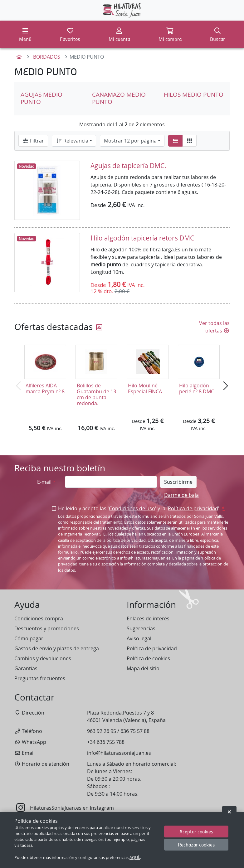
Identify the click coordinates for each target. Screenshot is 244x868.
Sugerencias (141, 628)
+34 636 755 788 (106, 742)
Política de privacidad (193, 508)
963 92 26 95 (102, 731)
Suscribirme (178, 482)
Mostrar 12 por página (130, 141)
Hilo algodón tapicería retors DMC (142, 238)
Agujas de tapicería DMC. (128, 166)
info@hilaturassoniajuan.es (145, 558)
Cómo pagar (29, 638)
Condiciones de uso (132, 508)
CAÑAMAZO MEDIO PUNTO (119, 98)
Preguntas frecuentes (40, 678)
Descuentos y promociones (47, 628)
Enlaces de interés (148, 618)
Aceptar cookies (196, 831)
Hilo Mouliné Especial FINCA (145, 388)
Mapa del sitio (143, 668)
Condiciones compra (39, 618)
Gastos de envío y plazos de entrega (57, 648)
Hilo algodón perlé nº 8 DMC (197, 388)
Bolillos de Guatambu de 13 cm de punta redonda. (96, 395)
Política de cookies (148, 658)
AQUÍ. (135, 858)
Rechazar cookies (196, 844)
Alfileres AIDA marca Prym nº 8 (45, 388)
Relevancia (72, 141)
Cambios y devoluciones (43, 658)
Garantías (26, 668)
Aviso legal (139, 638)
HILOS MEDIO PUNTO (194, 95)
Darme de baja (181, 495)
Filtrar (33, 141)
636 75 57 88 (135, 731)
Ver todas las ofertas (214, 327)
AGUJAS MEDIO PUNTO (41, 98)
